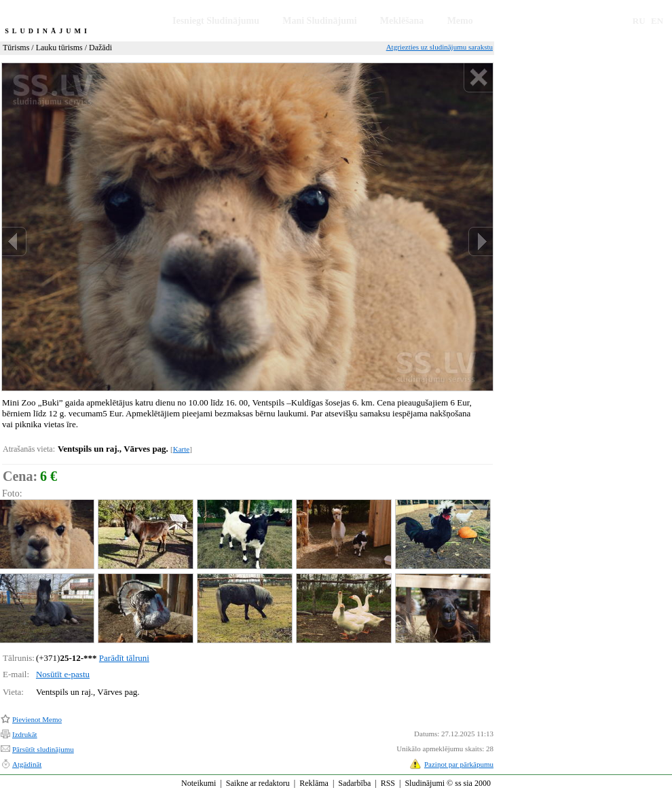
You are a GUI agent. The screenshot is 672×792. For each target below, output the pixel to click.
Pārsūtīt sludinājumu (43, 749)
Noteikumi (199, 783)
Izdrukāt (25, 734)
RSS (388, 783)
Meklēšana (402, 21)
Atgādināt (27, 764)
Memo (460, 21)
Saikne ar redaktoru (258, 783)
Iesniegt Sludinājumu (216, 21)
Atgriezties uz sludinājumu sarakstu (440, 47)
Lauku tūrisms (59, 48)
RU (639, 21)
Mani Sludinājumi (319, 21)
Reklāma (314, 783)
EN (657, 21)
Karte (181, 449)
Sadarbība (354, 783)
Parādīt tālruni (124, 658)
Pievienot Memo (37, 719)
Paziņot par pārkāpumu (459, 764)
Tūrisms (16, 48)
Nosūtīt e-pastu (63, 674)
